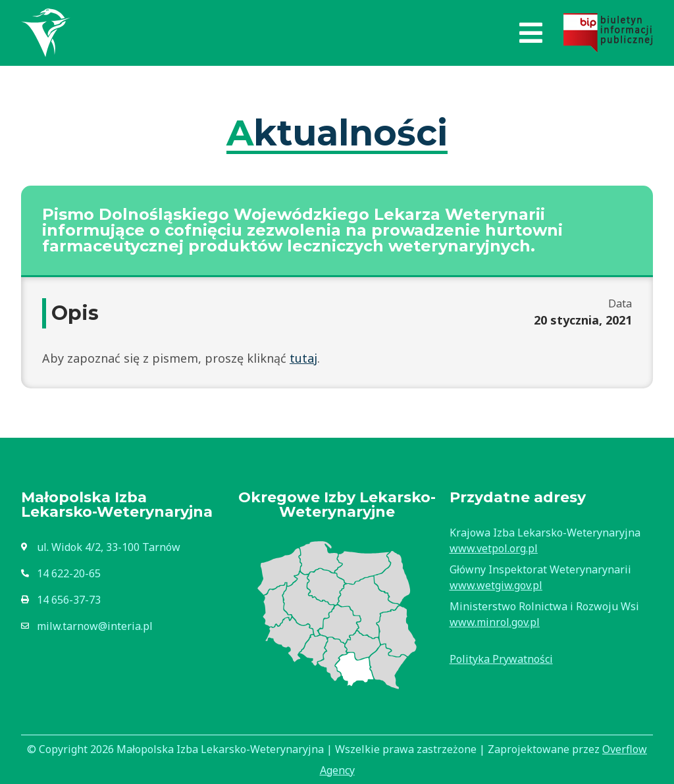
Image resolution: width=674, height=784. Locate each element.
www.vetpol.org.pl (494, 548)
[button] (531, 33)
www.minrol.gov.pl (495, 622)
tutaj (303, 358)
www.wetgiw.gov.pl (496, 585)
